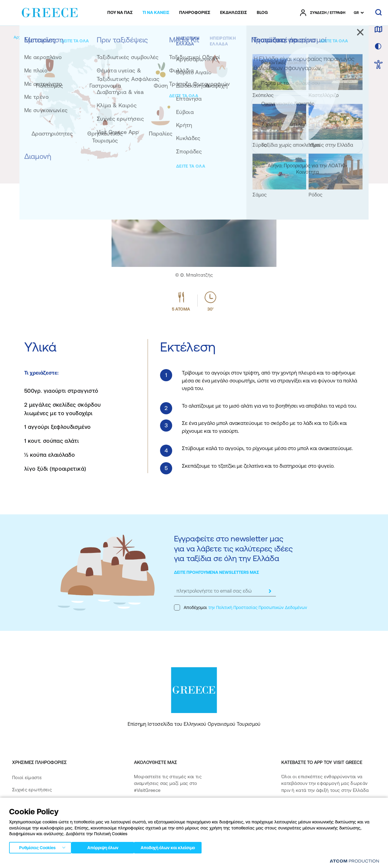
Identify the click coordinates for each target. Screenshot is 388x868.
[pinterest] (140, 826)
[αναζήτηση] (378, 13)
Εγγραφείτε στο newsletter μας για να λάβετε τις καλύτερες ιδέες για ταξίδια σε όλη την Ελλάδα (233, 548)
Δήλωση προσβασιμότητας (41, 838)
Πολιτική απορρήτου (100, 862)
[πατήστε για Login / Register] (323, 13)
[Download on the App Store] (303, 810)
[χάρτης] (378, 30)
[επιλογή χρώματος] (378, 47)
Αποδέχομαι (241, 607)
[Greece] (50, 12)
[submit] (270, 591)
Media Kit (22, 802)
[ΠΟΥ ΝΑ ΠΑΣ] (120, 13)
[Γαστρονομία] (82, 37)
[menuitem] (120, 13)
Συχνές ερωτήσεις (32, 790)
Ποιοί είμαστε (27, 777)
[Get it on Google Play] (303, 827)
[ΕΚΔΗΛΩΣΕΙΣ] (234, 13)
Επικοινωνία (25, 814)
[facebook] (140, 809)
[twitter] (181, 809)
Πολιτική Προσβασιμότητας (42, 826)
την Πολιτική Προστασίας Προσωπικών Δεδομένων (258, 607)
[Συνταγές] (109, 37)
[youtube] (201, 809)
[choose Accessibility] (378, 65)
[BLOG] (262, 13)
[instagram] (161, 809)
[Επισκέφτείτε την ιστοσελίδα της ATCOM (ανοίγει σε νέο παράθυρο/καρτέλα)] (352, 862)
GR (356, 13)
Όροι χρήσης (133, 862)
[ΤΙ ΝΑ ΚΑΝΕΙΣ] (156, 13)
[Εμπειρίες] (55, 37)
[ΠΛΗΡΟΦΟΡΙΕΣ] (195, 13)
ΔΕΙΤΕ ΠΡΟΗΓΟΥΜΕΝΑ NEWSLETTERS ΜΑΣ (217, 572)
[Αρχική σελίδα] (27, 37)
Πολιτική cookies (164, 862)
